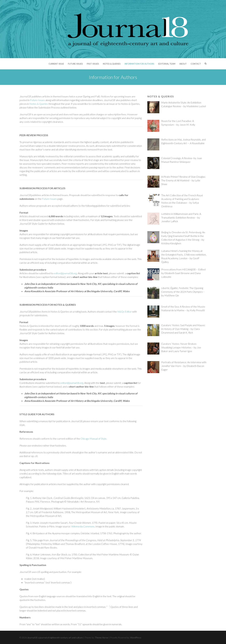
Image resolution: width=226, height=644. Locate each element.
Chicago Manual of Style (94, 439)
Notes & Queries (112, 64)
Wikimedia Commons (83, 526)
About (183, 64)
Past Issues (93, 64)
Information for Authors (139, 64)
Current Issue (56, 64)
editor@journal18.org (65, 273)
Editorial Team (167, 64)
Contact (196, 64)
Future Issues (75, 64)
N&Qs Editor (125, 312)
